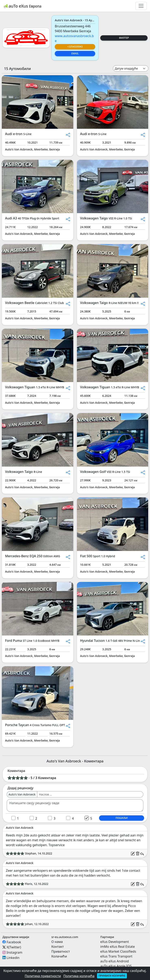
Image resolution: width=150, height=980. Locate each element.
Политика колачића (79, 976)
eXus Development (115, 942)
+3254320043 (75, 47)
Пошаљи (122, 818)
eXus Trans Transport (116, 956)
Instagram (14, 952)
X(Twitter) (14, 947)
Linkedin (13, 957)
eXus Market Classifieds (118, 951)
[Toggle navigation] (141, 6)
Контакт (58, 947)
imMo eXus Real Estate (118, 947)
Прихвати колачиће (112, 976)
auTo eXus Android (114, 961)
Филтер (124, 38)
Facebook (14, 942)
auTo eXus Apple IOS (116, 966)
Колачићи (59, 956)
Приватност (61, 951)
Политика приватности (43, 976)
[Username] (90, 794)
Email (75, 53)
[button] (68, 134)
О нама (57, 942)
